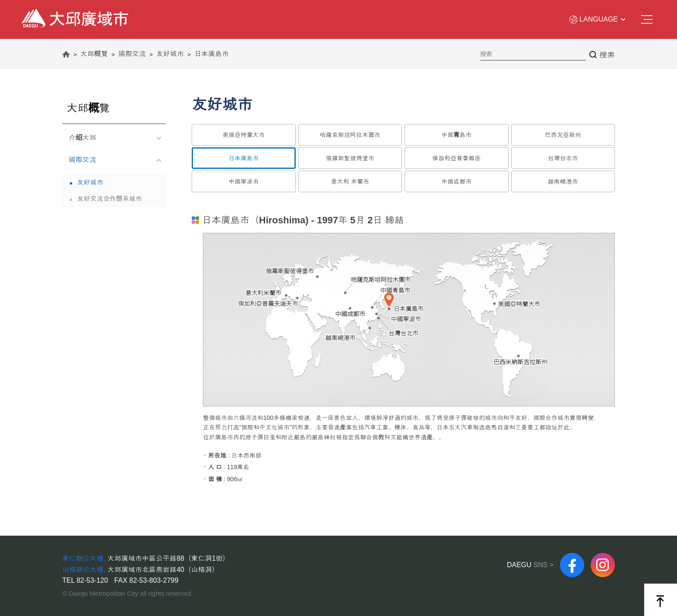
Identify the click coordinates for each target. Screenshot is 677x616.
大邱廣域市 (37, 13)
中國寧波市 (244, 181)
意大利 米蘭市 (350, 181)
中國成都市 (456, 181)
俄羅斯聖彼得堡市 (350, 158)
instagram (603, 556)
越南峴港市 (563, 181)
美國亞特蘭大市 (244, 135)
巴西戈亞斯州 (563, 135)
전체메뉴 (647, 20)
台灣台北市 (563, 158)
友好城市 (90, 182)
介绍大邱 (112, 139)
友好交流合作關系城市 (110, 198)
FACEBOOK (572, 556)
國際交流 (112, 161)
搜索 (607, 55)
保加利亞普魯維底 (456, 158)
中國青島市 (456, 135)
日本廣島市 (244, 158)
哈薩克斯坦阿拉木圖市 (350, 135)
